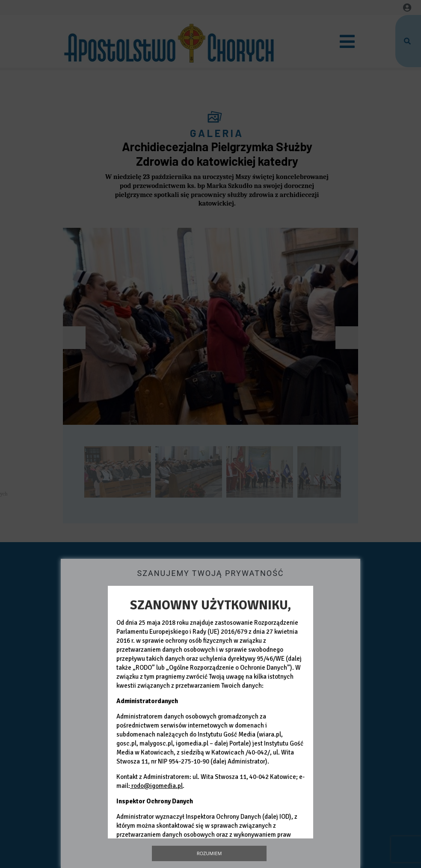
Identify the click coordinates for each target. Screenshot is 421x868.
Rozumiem (209, 853)
